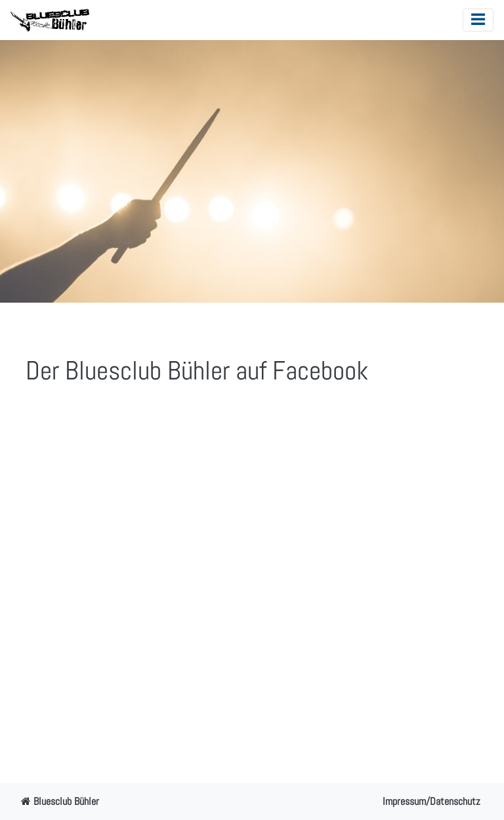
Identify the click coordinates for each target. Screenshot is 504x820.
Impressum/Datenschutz (431, 801)
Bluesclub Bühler (60, 801)
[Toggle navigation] (478, 20)
